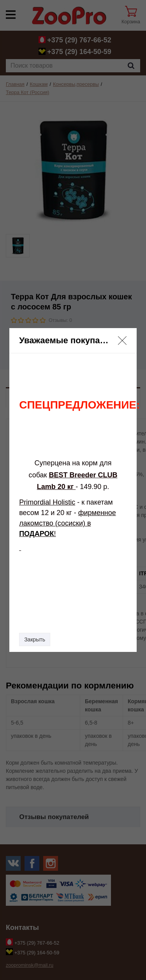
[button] (122, 341)
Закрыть (35, 639)
